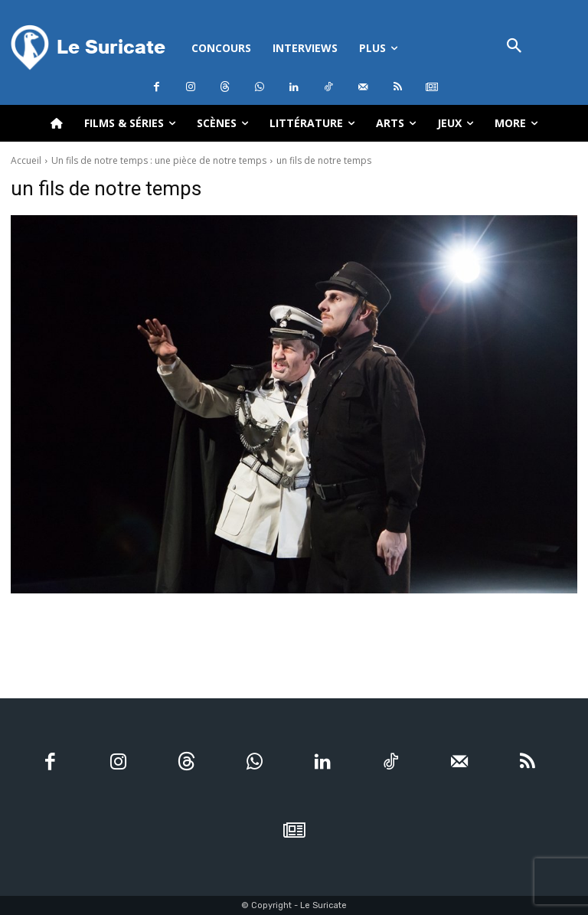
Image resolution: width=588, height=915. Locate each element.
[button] (514, 47)
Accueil (26, 160)
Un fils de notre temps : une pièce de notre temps (159, 160)
